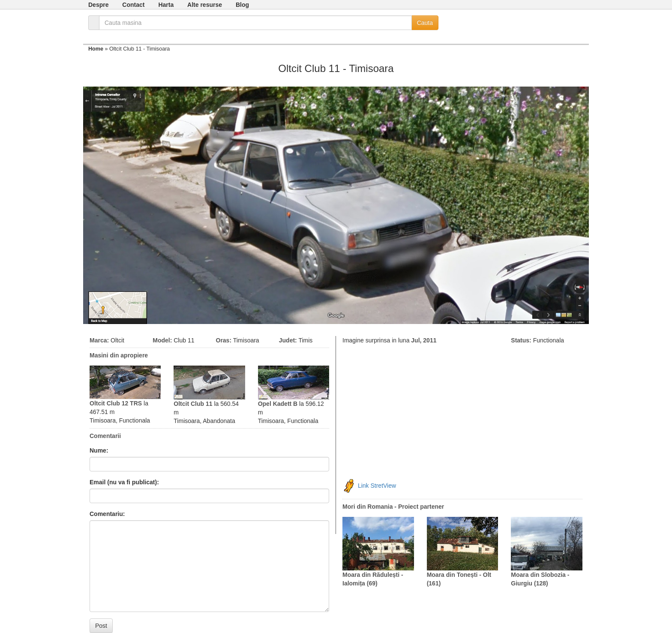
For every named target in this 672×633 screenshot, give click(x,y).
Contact (133, 5)
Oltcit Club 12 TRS (116, 403)
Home (96, 49)
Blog (242, 5)
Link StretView (377, 486)
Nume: (99, 450)
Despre (98, 5)
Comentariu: (107, 514)
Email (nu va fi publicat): (124, 482)
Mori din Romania (367, 507)
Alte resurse (205, 5)
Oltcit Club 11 (193, 404)
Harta (166, 5)
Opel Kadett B (278, 404)
